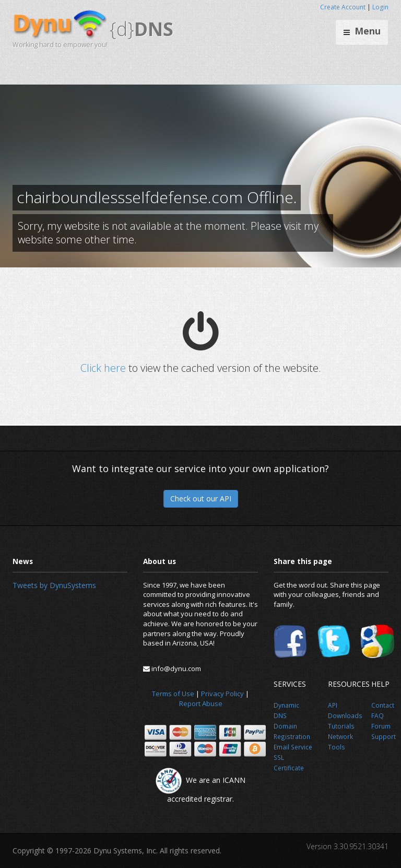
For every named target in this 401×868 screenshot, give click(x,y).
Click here (103, 368)
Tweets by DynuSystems (54, 585)
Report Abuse (201, 703)
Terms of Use (173, 694)
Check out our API (201, 498)
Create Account (343, 7)
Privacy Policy (222, 694)
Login (380, 7)
